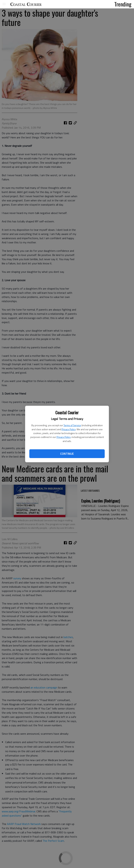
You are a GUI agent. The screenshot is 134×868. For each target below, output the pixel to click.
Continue (67, 454)
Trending (123, 4)
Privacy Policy (69, 429)
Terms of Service (72, 425)
